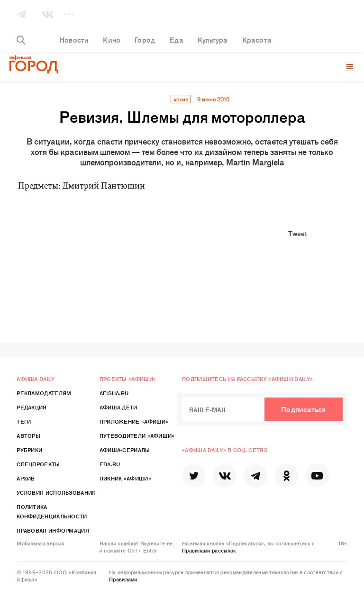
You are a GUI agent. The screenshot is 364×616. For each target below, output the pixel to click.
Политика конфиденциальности (52, 511)
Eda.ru (110, 464)
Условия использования (56, 492)
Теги (24, 421)
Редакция (32, 407)
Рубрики (29, 450)
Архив (26, 478)
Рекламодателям (44, 393)
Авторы (28, 435)
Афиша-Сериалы (125, 450)
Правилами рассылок (209, 550)
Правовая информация (53, 530)
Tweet (298, 233)
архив (181, 100)
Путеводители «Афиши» (137, 435)
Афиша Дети (118, 407)
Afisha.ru (114, 393)
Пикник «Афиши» (125, 478)
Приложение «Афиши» (134, 421)
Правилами (123, 579)
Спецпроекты (38, 464)
